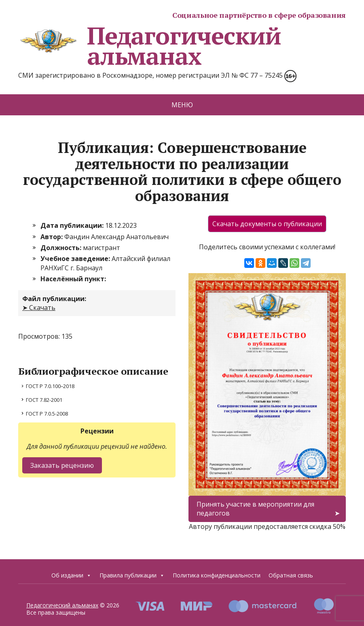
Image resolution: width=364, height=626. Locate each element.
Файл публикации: (54, 299)
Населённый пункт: (73, 279)
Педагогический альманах (150, 46)
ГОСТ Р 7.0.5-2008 (47, 414)
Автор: (52, 237)
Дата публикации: (73, 225)
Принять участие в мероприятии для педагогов (255, 509)
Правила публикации (132, 575)
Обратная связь (291, 575)
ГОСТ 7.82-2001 (44, 400)
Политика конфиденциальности (217, 575)
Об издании (71, 575)
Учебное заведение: (76, 259)
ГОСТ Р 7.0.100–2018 (50, 386)
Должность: (62, 248)
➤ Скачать (39, 308)
